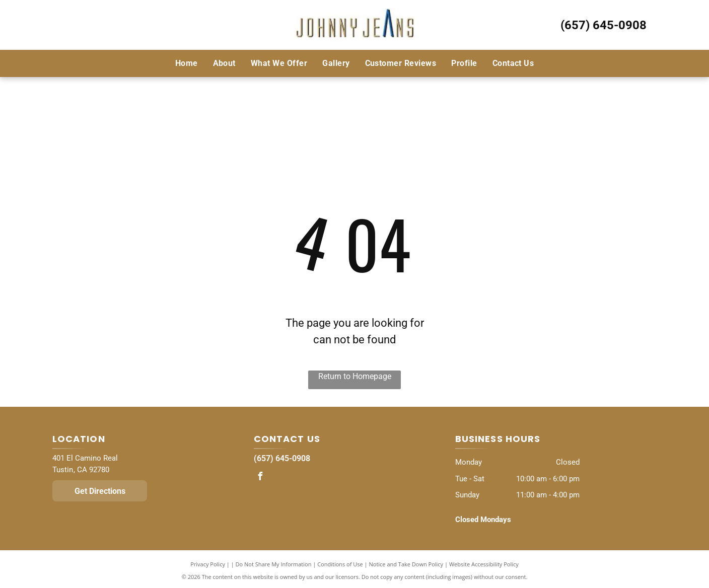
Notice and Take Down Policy (406, 564)
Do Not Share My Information (274, 564)
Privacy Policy (208, 564)
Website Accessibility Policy (484, 564)
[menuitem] (187, 63)
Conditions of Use (340, 564)
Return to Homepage (355, 376)
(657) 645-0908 (604, 25)
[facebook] (260, 477)
